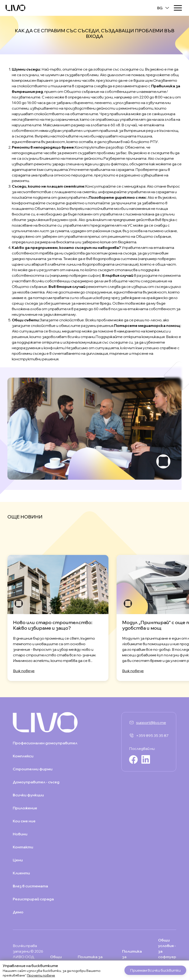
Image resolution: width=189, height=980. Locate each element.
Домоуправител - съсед (36, 782)
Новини (20, 834)
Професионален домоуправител (45, 743)
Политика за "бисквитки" (134, 957)
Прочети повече (41, 975)
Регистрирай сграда (33, 899)
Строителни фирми (33, 769)
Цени (18, 860)
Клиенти (21, 873)
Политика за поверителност (94, 960)
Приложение (25, 808)
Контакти (23, 847)
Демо (18, 912)
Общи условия (58, 960)
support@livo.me (151, 723)
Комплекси (23, 756)
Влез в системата (30, 886)
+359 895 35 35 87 (152, 736)
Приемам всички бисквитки (155, 970)
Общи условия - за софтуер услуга (167, 951)
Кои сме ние (24, 821)
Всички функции (28, 795)
